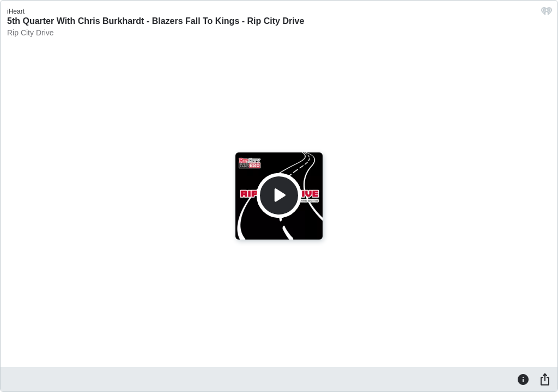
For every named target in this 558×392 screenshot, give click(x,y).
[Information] (523, 379)
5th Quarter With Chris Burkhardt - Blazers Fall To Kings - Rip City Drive (156, 21)
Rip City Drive (31, 33)
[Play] (279, 195)
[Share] (545, 379)
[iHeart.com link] (547, 14)
